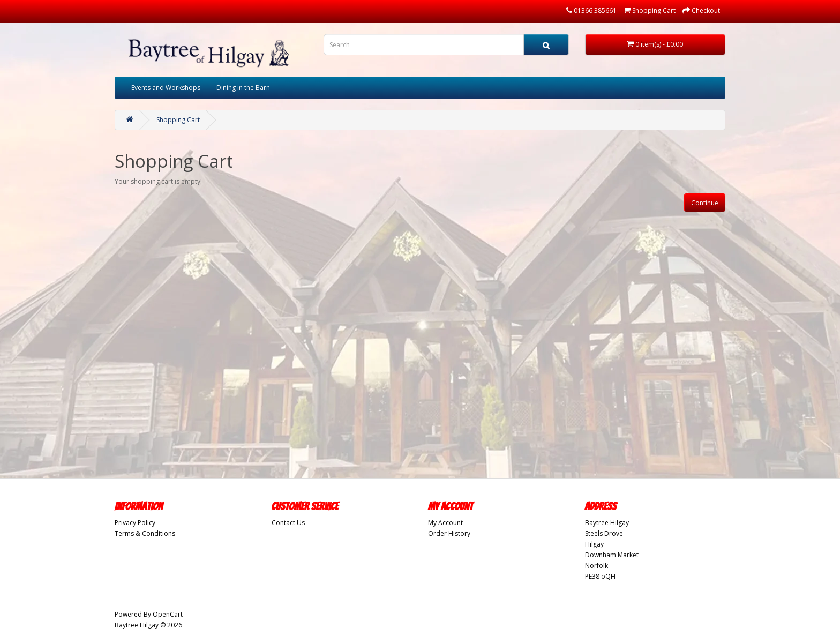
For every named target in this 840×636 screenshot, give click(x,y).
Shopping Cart (178, 120)
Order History (449, 533)
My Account (445, 523)
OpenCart (168, 614)
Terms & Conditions (145, 533)
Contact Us (288, 523)
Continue (705, 203)
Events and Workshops (166, 88)
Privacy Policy (135, 523)
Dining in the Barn (243, 88)
